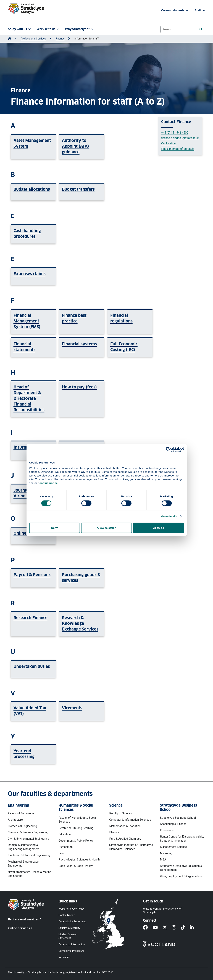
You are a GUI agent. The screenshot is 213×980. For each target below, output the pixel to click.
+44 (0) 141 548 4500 (175, 133)
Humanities (66, 847)
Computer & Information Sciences (130, 820)
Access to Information (72, 944)
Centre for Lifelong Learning (76, 828)
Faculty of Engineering (22, 813)
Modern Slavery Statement (68, 936)
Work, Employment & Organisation (181, 876)
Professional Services (33, 39)
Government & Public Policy (76, 841)
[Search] (201, 29)
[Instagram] (176, 928)
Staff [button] (200, 10)
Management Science (173, 847)
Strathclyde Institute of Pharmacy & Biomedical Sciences (131, 847)
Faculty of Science (121, 813)
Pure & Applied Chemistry (125, 839)
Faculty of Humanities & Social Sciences (77, 820)
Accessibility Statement (72, 922)
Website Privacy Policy (72, 909)
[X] (167, 928)
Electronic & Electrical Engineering (29, 855)
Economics (167, 830)
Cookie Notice (67, 915)
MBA (163, 860)
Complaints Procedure (71, 951)
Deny (55, 528)
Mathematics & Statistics (125, 826)
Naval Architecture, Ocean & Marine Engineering (30, 874)
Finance (60, 39)
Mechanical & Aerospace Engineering (23, 864)
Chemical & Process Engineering (28, 832)
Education (65, 834)
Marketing (166, 853)
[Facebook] (148, 928)
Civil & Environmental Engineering (28, 839)
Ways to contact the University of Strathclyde (162, 911)
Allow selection (106, 528)
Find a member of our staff (178, 149)
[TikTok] (185, 928)
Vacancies (65, 957)
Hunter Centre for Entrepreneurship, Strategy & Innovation (182, 839)
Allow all (159, 528)
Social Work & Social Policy (76, 866)
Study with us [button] (20, 29)
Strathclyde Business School (178, 818)
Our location (168, 143)
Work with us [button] (48, 29)
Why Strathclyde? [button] (80, 29)
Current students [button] (175, 10)
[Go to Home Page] (9, 39)
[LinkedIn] (194, 928)
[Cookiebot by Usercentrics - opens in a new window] (168, 450)
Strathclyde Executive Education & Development (181, 868)
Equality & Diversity (69, 928)
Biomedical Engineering (22, 826)
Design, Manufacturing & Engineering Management (24, 847)
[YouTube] (157, 928)
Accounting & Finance (173, 824)
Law (61, 853)
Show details (169, 516)
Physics (114, 832)
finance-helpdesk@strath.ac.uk (180, 138)
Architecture (15, 820)
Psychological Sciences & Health (79, 860)
